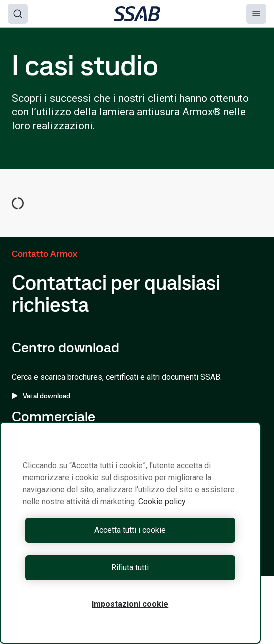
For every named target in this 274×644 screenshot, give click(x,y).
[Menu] (256, 14)
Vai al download (41, 396)
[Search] (18, 14)
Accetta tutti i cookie (130, 530)
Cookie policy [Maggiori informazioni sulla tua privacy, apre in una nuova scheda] (162, 502)
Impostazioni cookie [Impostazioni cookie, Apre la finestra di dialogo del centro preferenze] (130, 604)
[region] (130, 533)
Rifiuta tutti (130, 568)
